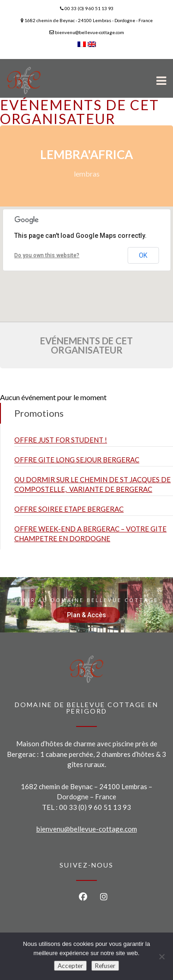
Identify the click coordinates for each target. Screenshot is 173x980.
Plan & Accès (86, 615)
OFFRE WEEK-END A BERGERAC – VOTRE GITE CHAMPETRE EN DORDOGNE (90, 534)
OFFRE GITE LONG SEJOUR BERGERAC (77, 460)
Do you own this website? (47, 255)
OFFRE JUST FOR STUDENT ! (61, 440)
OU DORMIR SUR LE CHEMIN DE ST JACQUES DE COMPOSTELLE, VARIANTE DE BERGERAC (92, 484)
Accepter (70, 966)
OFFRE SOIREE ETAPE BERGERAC (69, 509)
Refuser (105, 966)
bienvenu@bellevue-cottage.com (87, 829)
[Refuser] (161, 956)
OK (143, 255)
